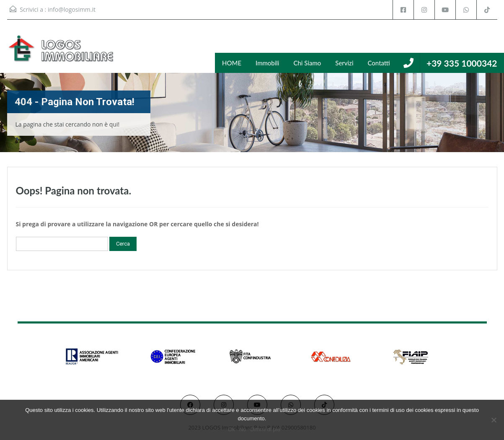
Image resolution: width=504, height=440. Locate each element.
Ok (231, 429)
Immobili (267, 63)
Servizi (344, 63)
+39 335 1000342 (462, 63)
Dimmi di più (265, 429)
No (243, 429)
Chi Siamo (307, 63)
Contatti (379, 63)
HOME (232, 63)
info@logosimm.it (72, 9)
